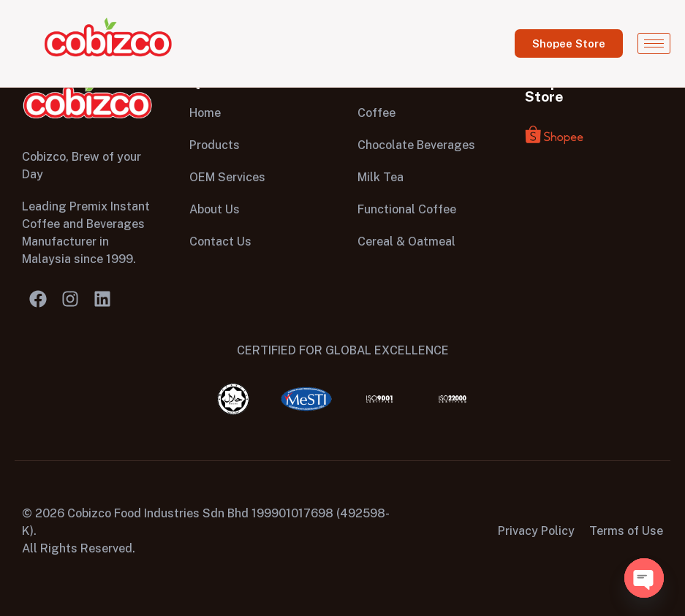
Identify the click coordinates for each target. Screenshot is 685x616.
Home (205, 113)
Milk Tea (381, 177)
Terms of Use (626, 531)
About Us (215, 209)
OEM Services (227, 177)
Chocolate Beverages (416, 145)
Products (215, 145)
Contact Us (220, 242)
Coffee (376, 113)
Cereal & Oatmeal (406, 242)
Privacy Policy (536, 531)
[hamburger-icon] (654, 43)
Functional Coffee (407, 209)
